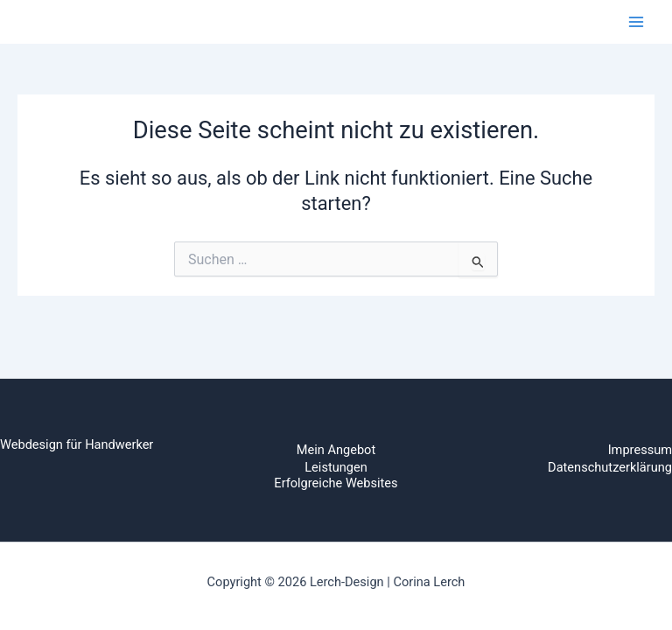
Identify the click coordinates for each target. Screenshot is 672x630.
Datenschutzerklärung (610, 467)
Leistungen (336, 467)
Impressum (640, 450)
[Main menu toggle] (636, 22)
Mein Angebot (336, 450)
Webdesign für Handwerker (77, 444)
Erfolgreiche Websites (336, 483)
